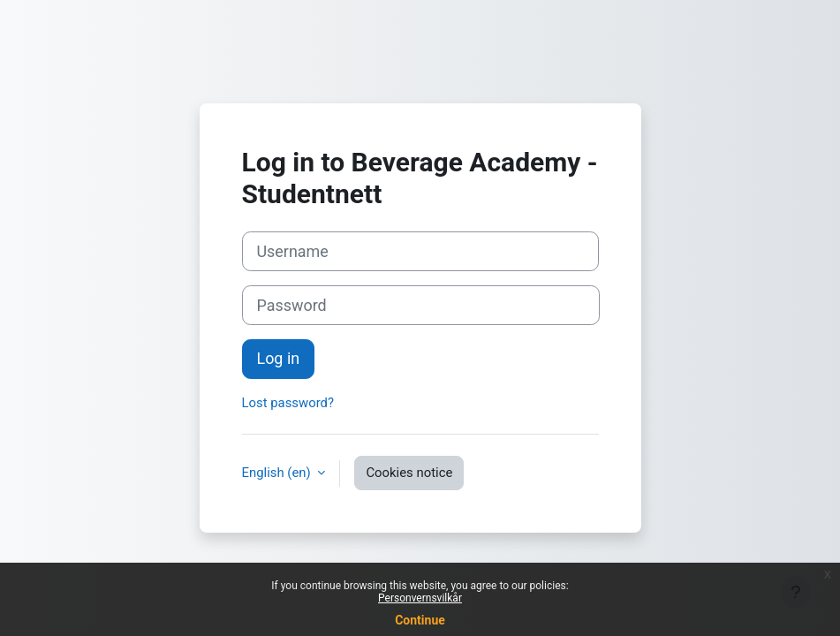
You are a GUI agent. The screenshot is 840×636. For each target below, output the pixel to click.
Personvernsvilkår (420, 598)
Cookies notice (409, 473)
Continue (420, 620)
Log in (279, 358)
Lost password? (288, 403)
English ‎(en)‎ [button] (278, 473)
